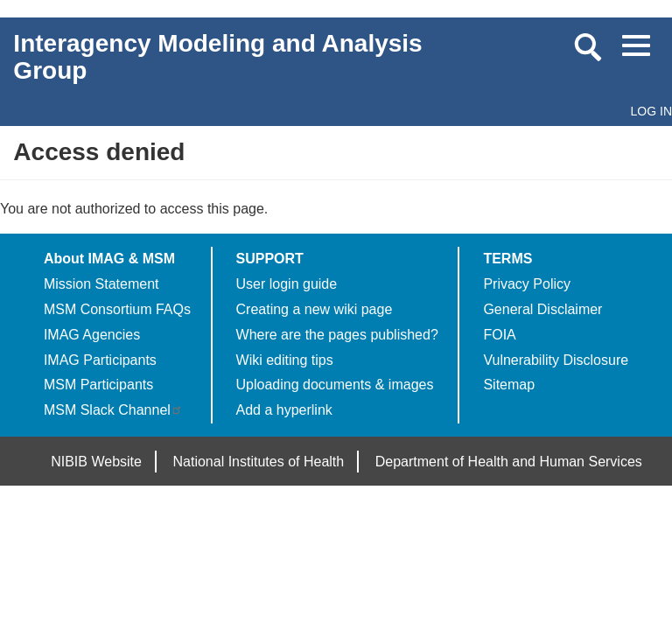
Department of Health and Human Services (509, 462)
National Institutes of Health (259, 462)
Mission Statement (101, 284)
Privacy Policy (527, 284)
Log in (651, 111)
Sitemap (509, 385)
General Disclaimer (542, 309)
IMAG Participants (100, 360)
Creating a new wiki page (315, 309)
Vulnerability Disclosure (556, 360)
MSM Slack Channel (113, 410)
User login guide (287, 284)
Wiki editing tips (285, 360)
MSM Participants (98, 385)
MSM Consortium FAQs (117, 309)
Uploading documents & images (335, 385)
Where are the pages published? (337, 335)
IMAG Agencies (92, 335)
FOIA (499, 335)
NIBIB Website (96, 462)
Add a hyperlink (284, 410)
